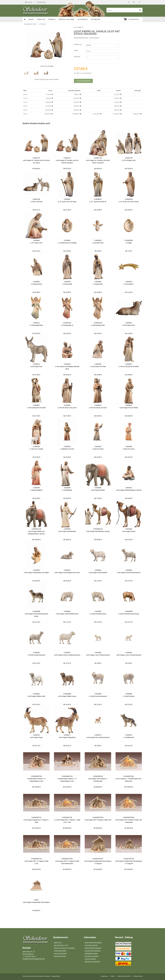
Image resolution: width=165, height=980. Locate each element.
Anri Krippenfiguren (93, 943)
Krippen (31, 19)
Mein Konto (28, 2)
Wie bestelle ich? (61, 945)
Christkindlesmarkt (93, 948)
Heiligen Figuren (92, 956)
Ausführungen (44, 79)
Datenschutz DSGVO (124, 976)
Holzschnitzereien (92, 951)
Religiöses (52, 19)
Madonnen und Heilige (66, 19)
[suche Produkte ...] (124, 10)
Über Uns (58, 943)
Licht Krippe (42, 24)
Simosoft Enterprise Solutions (41, 976)
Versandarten (60, 956)
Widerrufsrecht (138, 976)
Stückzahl (77, 57)
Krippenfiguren (91, 954)
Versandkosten (87, 73)
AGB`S (113, 976)
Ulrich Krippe (90, 959)
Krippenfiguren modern (31, 24)
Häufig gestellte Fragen (64, 948)
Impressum (104, 976)
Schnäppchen (96, 19)
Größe (76, 51)
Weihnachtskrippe (92, 962)
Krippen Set (41, 19)
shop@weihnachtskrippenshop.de (34, 959)
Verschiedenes (82, 19)
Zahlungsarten (60, 954)
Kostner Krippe (91, 945)
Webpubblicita (56, 976)
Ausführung (78, 44)
